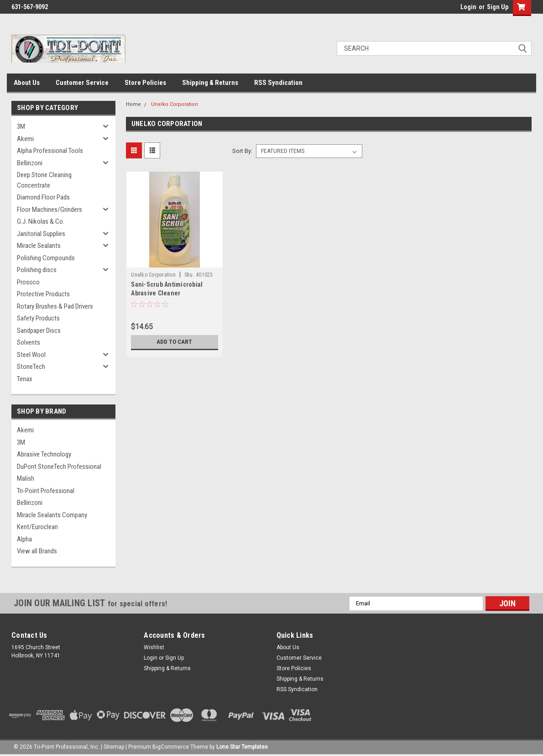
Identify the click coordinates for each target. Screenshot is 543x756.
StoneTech (31, 367)
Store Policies (145, 83)
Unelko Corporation (175, 104)
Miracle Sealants (39, 246)
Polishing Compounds (46, 258)
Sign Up (498, 7)
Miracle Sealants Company (52, 515)
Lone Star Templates (242, 747)
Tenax (25, 379)
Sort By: (242, 151)
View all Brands (37, 551)
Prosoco (28, 282)
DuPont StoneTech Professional (59, 467)
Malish (26, 478)
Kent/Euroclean (37, 527)
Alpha (24, 539)
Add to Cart (175, 342)
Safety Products (38, 318)
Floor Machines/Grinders (50, 210)
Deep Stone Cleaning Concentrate (44, 180)
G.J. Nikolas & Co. (41, 221)
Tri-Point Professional (46, 491)
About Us (27, 83)
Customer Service (82, 83)
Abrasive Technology (44, 454)
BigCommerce (171, 747)
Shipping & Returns (210, 83)
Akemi (25, 139)
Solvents (29, 342)
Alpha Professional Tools (50, 151)
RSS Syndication (278, 83)
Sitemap (114, 747)
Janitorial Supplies (41, 234)
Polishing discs (37, 270)
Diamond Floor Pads (43, 197)
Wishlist (154, 647)
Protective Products (43, 294)
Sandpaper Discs (39, 331)
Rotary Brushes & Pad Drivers (55, 306)
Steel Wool (31, 355)
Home (133, 104)
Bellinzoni (30, 163)
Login (468, 7)
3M (21, 126)
